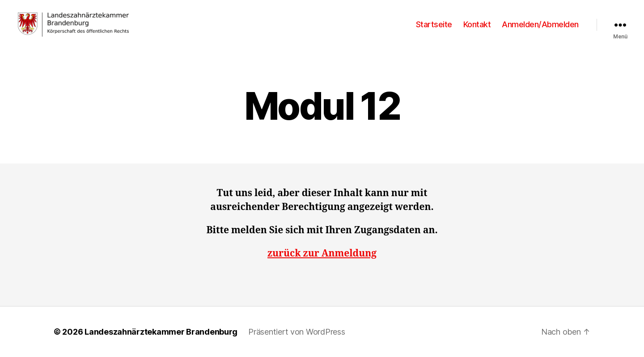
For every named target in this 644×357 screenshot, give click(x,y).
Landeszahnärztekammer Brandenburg (161, 332)
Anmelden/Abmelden (540, 24)
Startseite (434, 24)
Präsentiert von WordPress (297, 332)
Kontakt (477, 24)
